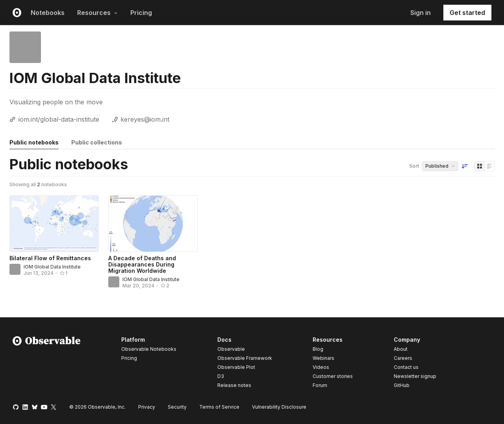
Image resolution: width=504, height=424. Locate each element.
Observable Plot (236, 367)
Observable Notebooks (149, 349)
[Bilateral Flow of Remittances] (54, 224)
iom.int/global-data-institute (59, 119)
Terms (219, 407)
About (401, 349)
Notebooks (48, 13)
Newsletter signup (415, 376)
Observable (231, 349)
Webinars (323, 358)
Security (177, 407)
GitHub (402, 385)
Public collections (97, 142)
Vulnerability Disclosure (279, 407)
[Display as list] (489, 166)
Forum (320, 385)
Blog (318, 349)
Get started (467, 13)
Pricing (141, 13)
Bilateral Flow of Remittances (50, 258)
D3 (221, 376)
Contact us (406, 367)
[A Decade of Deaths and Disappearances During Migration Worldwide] (153, 224)
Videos (321, 367)
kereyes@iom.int (145, 119)
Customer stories (333, 376)
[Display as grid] (480, 166)
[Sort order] (465, 166)
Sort (414, 166)
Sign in (421, 13)
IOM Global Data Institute (52, 267)
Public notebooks (34, 142)
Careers (403, 358)
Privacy (147, 407)
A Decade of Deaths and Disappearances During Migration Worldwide (142, 264)
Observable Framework (245, 358)
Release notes (234, 385)
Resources (97, 13)
